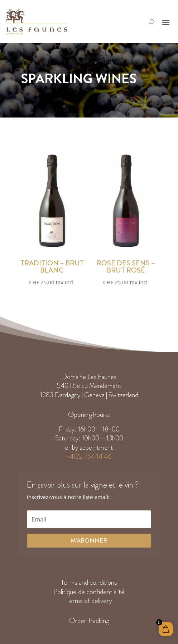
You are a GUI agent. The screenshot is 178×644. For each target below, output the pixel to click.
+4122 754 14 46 (89, 456)
